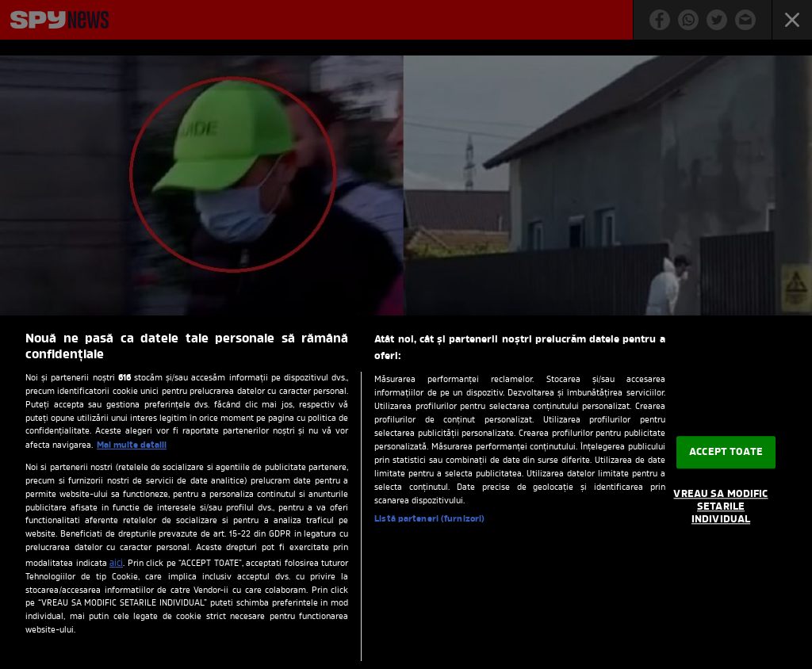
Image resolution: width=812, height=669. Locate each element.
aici (116, 564)
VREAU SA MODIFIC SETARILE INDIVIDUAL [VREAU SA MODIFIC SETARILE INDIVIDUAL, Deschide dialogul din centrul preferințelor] (720, 507)
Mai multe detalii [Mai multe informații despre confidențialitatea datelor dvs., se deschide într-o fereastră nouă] (132, 445)
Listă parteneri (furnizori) (429, 519)
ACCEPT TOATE (726, 452)
